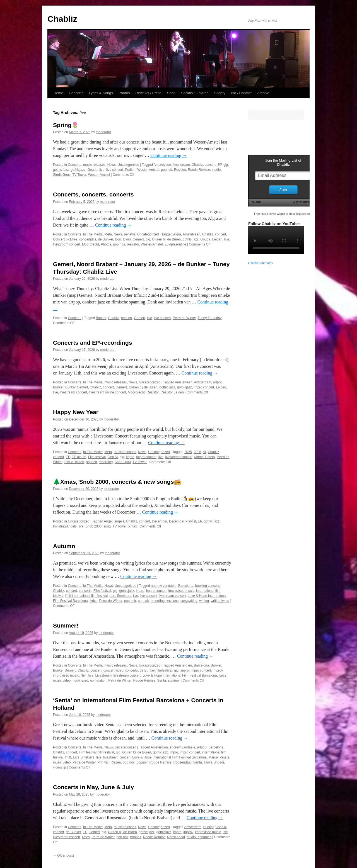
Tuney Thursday (209, 318)
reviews (130, 234)
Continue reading (169, 155)
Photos (124, 93)
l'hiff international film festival (86, 596)
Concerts (76, 93)
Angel (108, 521)
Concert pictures (65, 239)
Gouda (92, 170)
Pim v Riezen (74, 462)
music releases (94, 165)
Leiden (217, 239)
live (102, 170)
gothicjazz (78, 170)
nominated (80, 680)
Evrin (127, 239)
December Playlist (183, 521)
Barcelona (186, 586)
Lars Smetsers (120, 596)
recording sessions (165, 601)
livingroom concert (67, 244)
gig (226, 165)
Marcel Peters (205, 457)
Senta (162, 680)
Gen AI (113, 457)
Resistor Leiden (172, 392)
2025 (188, 452)
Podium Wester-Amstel (142, 170)
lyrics (93, 601)
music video (62, 680)
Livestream (103, 675)
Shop (171, 93)
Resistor (180, 170)
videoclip (60, 767)
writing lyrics (220, 601)
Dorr (118, 239)
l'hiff (84, 675)
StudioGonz (62, 175)
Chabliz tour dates (260, 263)
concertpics (88, 239)
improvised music (181, 591)
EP (219, 165)
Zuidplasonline (175, 244)
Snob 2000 (123, 462)
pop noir (119, 244)
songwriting (189, 601)
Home (58, 93)
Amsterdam (181, 165)
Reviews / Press (148, 93)
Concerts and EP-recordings (93, 343)
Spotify (220, 93)
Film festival (97, 457)
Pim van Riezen (109, 762)
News (112, 165)
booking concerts (208, 586)
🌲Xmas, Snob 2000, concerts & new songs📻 (117, 482)
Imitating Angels (65, 526)
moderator (103, 132)
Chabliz (62, 19)
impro (130, 457)
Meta (108, 234)
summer (174, 680)
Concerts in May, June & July (93, 787)
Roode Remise (199, 170)
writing (204, 601)
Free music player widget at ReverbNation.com (283, 214)
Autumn (64, 546)
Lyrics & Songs (101, 93)
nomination (98, 680)
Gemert (138, 239)
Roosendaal (182, 762)
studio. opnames (199, 837)
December (160, 521)
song (107, 526)
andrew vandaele (164, 586)
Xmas (133, 526)
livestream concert (73, 392)
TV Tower (79, 175)
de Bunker (105, 239)
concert (210, 165)
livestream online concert (108, 392)
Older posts (64, 855)
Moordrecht (91, 244)
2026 (197, 452)
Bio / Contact (241, 93)
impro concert (204, 387)
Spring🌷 (66, 125)
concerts (85, 591)
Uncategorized (128, 165)
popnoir (166, 170)
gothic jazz (61, 170)
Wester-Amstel (99, 175)
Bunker (101, 318)
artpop (218, 382)
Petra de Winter (184, 318)
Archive (263, 93)
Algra (177, 234)
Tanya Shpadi (214, 762)
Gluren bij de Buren (166, 239)
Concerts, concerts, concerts (93, 194)
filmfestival (165, 670)
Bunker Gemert (77, 387)
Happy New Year (76, 412)
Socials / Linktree (195, 93)
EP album (79, 457)
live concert (115, 170)
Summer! (66, 625)
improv (218, 670)
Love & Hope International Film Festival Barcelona (180, 675)
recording (106, 462)
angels (119, 521)
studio (216, 170)
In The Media (93, 234)
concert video (113, 670)
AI (204, 452)
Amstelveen (162, 165)
